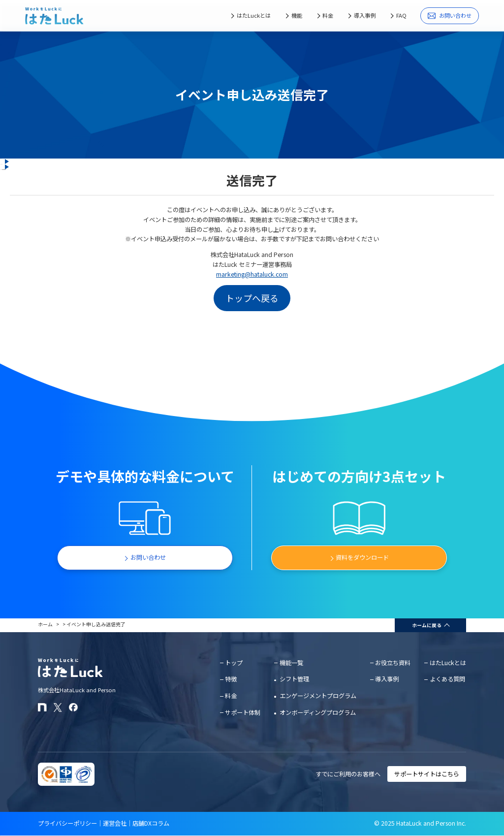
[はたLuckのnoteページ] (42, 707)
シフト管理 (294, 679)
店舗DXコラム (151, 823)
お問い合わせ (450, 16)
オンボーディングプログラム (318, 712)
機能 (297, 15)
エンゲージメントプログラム (318, 696)
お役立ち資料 (393, 663)
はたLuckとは (254, 15)
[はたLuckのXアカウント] (58, 707)
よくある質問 (447, 679)
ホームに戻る (427, 625)
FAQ (401, 15)
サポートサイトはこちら (427, 774)
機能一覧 (291, 663)
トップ (234, 663)
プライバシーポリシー (67, 823)
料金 (328, 15)
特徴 (231, 679)
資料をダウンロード (362, 557)
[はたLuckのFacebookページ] (73, 707)
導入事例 (365, 15)
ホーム (45, 624)
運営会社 (115, 823)
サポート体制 (243, 712)
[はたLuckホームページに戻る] (54, 16)
